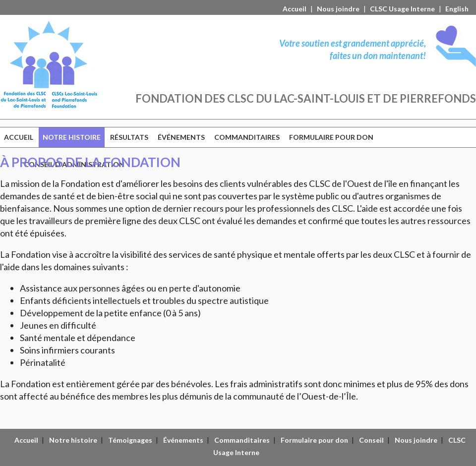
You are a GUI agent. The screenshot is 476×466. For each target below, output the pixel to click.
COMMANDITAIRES (247, 137)
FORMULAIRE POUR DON (331, 137)
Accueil (295, 9)
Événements (183, 440)
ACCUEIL (19, 137)
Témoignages (130, 440)
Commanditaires (242, 440)
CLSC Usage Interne (402, 9)
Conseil (371, 440)
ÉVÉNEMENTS (181, 137)
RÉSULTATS (129, 137)
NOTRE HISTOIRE (72, 137)
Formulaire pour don (314, 440)
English (457, 9)
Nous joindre (338, 9)
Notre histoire (73, 440)
